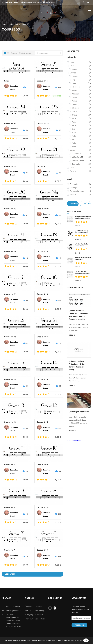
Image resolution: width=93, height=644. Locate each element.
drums (74, 115)
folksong (76, 87)
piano (74, 122)
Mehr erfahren (76, 640)
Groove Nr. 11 (10, 465)
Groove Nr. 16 (43, 294)
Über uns (28, 607)
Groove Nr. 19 (10, 251)
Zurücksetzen (87, 204)
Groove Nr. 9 (10, 507)
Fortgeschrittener (77, 191)
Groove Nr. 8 (42, 507)
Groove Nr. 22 (10, 166)
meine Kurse (51, 2)
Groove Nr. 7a (43, 81)
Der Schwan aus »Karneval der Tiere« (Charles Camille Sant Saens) (82, 272)
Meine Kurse (40, 615)
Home (4, 24)
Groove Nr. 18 (43, 251)
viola (74, 146)
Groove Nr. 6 (42, 550)
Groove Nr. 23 (43, 124)
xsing (74, 101)
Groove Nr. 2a (43, 337)
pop (73, 80)
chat (72, 167)
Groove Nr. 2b (10, 337)
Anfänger (74, 188)
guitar (74, 132)
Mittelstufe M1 (78, 157)
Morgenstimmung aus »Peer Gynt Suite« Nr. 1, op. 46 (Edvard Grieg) (83, 218)
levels (73, 150)
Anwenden (74, 204)
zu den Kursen (75, 441)
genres (73, 73)
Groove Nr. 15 (10, 379)
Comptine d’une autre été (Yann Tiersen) (83, 231)
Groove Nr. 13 (10, 422)
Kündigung (29, 615)
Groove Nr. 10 (43, 465)
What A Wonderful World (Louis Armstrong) (82, 245)
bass (74, 139)
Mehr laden (10, 574)
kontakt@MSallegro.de (32, 2)
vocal (74, 118)
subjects (74, 111)
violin (74, 136)
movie (74, 97)
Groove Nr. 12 (43, 422)
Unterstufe (76, 153)
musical (75, 94)
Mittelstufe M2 (78, 160)
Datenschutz (40, 619)
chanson (76, 108)
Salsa (7, 81)
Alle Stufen (74, 184)
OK (86, 640)
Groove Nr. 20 (10, 209)
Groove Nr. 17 (10, 294)
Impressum (29, 619)
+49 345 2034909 (11, 2)
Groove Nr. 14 (43, 379)
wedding (75, 104)
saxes (74, 125)
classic (75, 76)
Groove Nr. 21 (43, 166)
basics (73, 62)
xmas (74, 90)
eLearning (14, 24)
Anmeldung (39, 611)
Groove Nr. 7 (10, 550)
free (72, 66)
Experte (73, 195)
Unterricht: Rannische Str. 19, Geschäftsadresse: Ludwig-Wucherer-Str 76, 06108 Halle (13, 621)
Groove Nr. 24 (10, 124)
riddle (74, 69)
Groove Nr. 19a (43, 209)
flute (74, 143)
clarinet (75, 129)
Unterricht (39, 607)
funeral (73, 171)
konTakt (28, 611)
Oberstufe (76, 164)
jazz (74, 83)
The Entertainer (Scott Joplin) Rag (83, 259)
